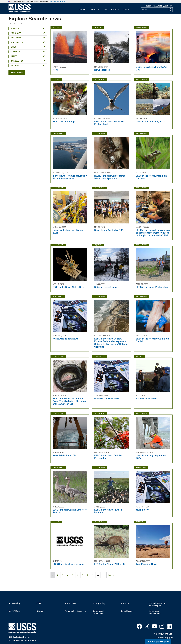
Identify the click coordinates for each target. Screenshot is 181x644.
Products (95, 10)
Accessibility (14, 603)
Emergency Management (155, 612)
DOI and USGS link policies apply (157, 605)
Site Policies (70, 603)
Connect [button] (15, 52)
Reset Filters (17, 73)
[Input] (157, 10)
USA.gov (40, 611)
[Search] (170, 10)
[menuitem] (83, 8)
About (126, 10)
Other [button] (14, 56)
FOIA (39, 603)
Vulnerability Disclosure (75, 611)
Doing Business (127, 611)
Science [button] (15, 29)
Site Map (125, 603)
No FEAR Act (14, 611)
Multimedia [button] (17, 38)
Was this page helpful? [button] (158, 641)
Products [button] (16, 33)
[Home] (20, 12)
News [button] (13, 47)
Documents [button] (17, 42)
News (105, 10)
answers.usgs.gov (165, 638)
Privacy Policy (99, 603)
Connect (116, 10)
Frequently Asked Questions (159, 6)
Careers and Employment (98, 612)
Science (83, 10)
